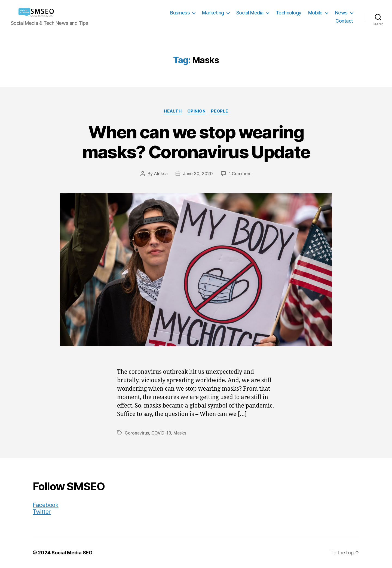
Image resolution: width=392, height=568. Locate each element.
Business (180, 13)
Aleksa (161, 174)
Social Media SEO (72, 553)
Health (173, 111)
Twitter (42, 512)
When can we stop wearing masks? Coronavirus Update (196, 142)
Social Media (250, 13)
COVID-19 (161, 433)
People (219, 111)
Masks (180, 433)
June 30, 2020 (198, 174)
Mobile (315, 13)
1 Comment (240, 174)
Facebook (46, 505)
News (341, 13)
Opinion (197, 111)
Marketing (213, 13)
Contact (344, 21)
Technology (289, 13)
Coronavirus (137, 433)
